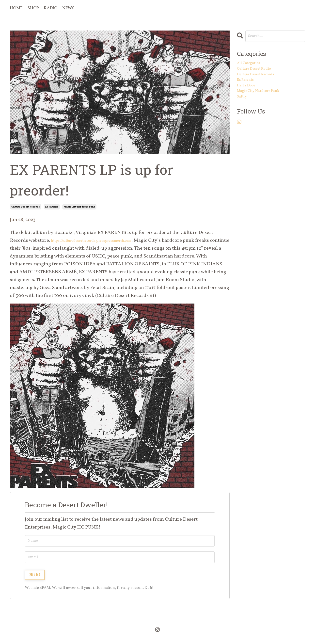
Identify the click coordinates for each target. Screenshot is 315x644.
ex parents (52, 207)
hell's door (249, 98)
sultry (244, 113)
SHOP (34, 8)
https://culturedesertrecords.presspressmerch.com (107, 241)
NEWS (70, 8)
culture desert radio (260, 74)
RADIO (51, 8)
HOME (16, 8)
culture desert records (26, 207)
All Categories (252, 66)
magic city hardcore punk (79, 207)
